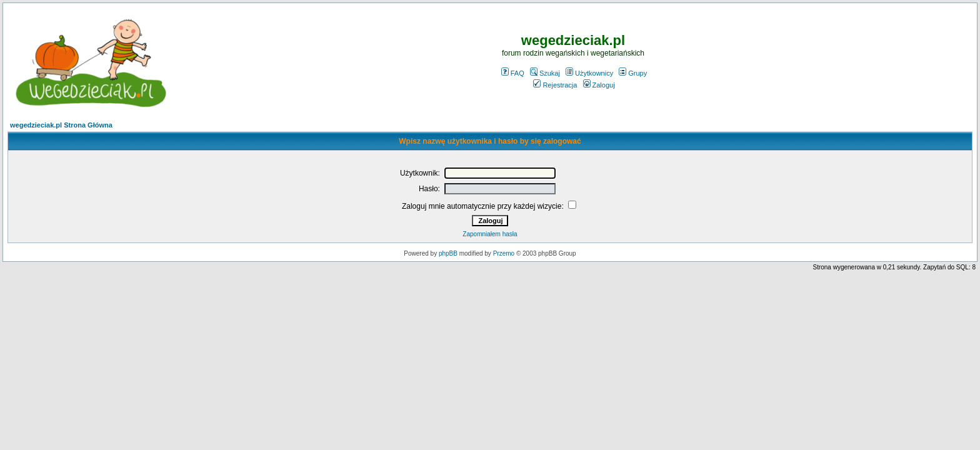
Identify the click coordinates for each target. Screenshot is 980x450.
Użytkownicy (589, 73)
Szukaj (545, 73)
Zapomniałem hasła (490, 234)
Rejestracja (555, 85)
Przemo (504, 253)
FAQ (513, 73)
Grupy (633, 73)
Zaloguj (599, 85)
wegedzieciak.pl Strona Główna (61, 125)
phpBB (448, 253)
